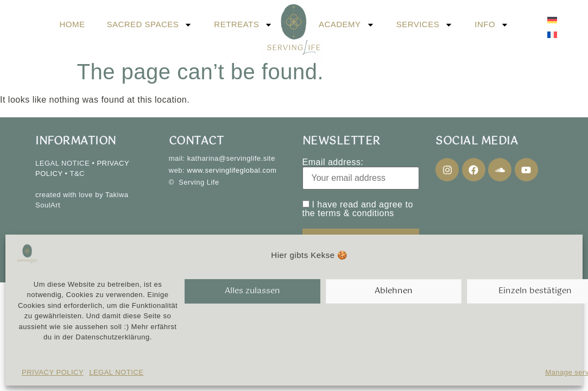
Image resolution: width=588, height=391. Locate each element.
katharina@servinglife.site (231, 158)
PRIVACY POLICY (53, 372)
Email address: (361, 174)
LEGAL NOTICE (116, 372)
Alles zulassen (252, 291)
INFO (492, 25)
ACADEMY (347, 25)
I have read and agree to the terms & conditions (358, 209)
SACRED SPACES (149, 25)
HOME (72, 24)
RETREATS (243, 25)
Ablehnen (394, 291)
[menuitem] (552, 20)
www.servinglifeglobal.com (232, 170)
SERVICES (425, 25)
